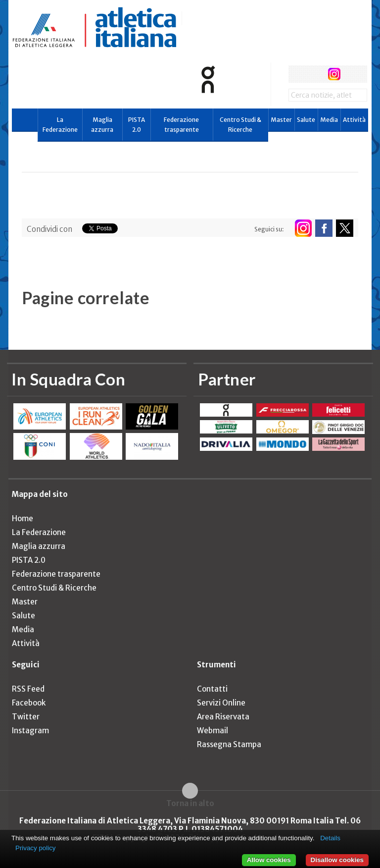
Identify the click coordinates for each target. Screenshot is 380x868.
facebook (297, 74)
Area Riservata (223, 717)
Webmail (213, 731)
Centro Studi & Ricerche (240, 125)
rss (353, 74)
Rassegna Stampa (229, 744)
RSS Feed (28, 689)
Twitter (26, 717)
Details (330, 838)
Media (329, 120)
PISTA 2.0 (137, 125)
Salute (306, 120)
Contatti (212, 689)
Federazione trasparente (181, 125)
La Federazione (60, 125)
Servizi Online (221, 703)
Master (281, 120)
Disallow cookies (337, 860)
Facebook (29, 703)
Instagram (30, 731)
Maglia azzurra (102, 125)
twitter (315, 74)
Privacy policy (35, 848)
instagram (334, 74)
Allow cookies (269, 860)
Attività (354, 120)
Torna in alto (190, 803)
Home (23, 518)
